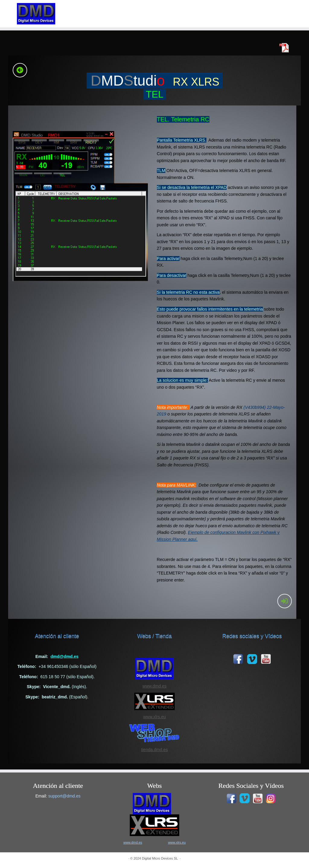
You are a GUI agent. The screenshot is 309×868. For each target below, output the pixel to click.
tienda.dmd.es (154, 750)
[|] (36, 14)
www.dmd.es (154, 686)
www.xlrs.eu (154, 717)
